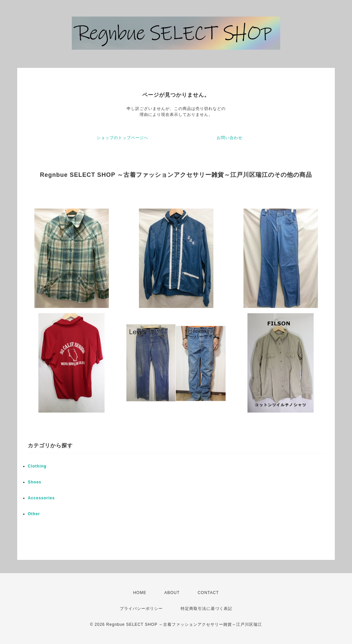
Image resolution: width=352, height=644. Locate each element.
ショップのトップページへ (122, 138)
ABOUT (172, 593)
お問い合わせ (230, 138)
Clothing (37, 466)
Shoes (35, 482)
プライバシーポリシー (141, 609)
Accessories (41, 498)
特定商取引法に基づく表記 (206, 609)
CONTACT (208, 593)
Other (34, 514)
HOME (140, 593)
